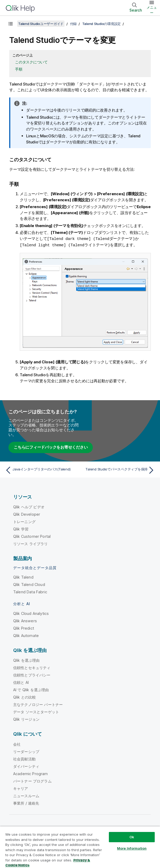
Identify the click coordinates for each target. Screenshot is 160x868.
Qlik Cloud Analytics (31, 613)
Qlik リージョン (26, 719)
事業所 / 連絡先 (26, 803)
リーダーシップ (26, 751)
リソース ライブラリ (31, 543)
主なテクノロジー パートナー (38, 704)
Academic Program (31, 773)
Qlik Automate (26, 635)
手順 (19, 69)
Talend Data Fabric (30, 591)
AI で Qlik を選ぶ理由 (31, 689)
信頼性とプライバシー (32, 674)
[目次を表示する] (11, 24)
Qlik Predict (24, 628)
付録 (74, 24)
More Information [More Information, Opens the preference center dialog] (132, 848)
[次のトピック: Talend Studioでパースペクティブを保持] (119, 470)
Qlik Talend (23, 577)
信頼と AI (21, 682)
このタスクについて (31, 62)
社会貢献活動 (24, 758)
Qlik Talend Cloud (29, 584)
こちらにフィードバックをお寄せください (51, 447)
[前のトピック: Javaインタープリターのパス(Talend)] (41, 470)
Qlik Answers (25, 620)
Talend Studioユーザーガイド (41, 24)
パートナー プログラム (32, 781)
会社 (17, 744)
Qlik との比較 (25, 697)
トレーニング (24, 521)
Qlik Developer (27, 514)
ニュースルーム (26, 795)
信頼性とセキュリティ (32, 667)
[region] (80, 847)
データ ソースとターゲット (36, 711)
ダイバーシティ (26, 766)
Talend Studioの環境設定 (102, 24)
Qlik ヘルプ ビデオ (29, 506)
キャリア (21, 788)
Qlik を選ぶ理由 (26, 660)
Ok (132, 837)
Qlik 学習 (21, 528)
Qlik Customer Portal (32, 536)
